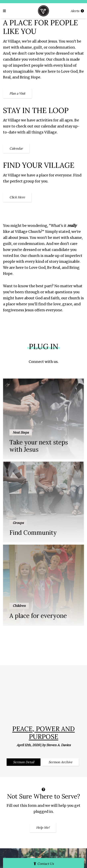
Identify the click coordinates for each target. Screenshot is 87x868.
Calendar (16, 148)
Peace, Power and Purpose (43, 733)
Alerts (77, 11)
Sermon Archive (60, 762)
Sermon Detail (24, 762)
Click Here (17, 197)
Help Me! (43, 827)
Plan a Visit (17, 93)
